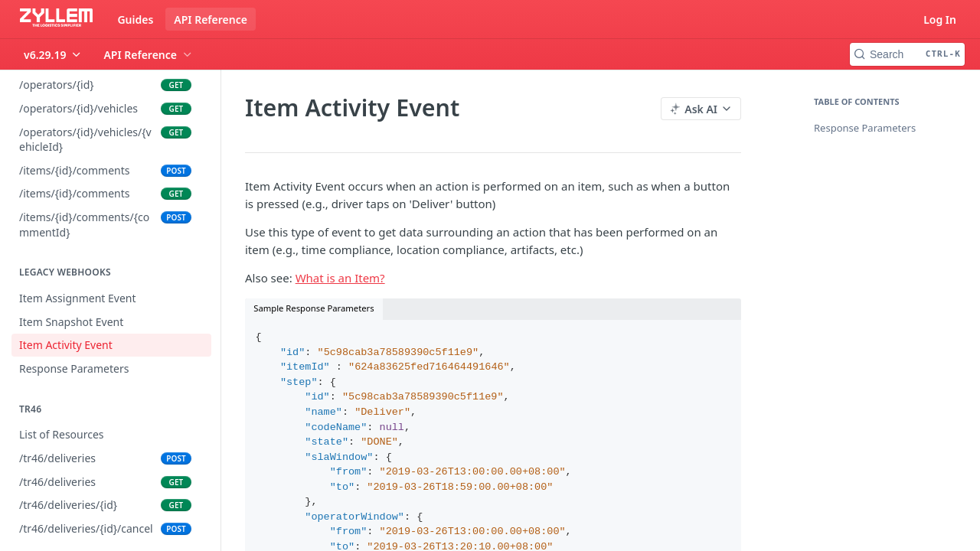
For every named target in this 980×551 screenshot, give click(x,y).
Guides (135, 20)
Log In (940, 20)
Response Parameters (865, 128)
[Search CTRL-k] (907, 54)
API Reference (211, 20)
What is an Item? (340, 278)
